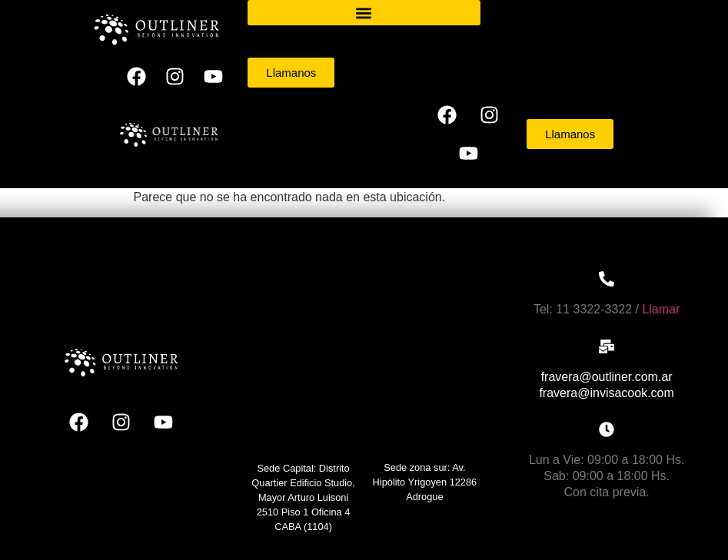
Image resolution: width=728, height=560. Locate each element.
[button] (364, 13)
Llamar (661, 309)
